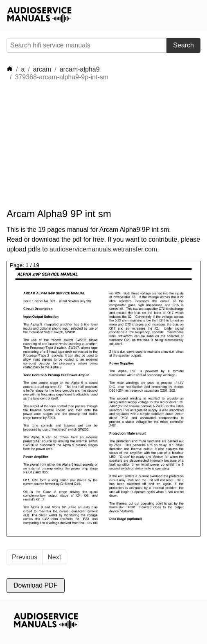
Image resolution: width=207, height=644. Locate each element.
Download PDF (36, 585)
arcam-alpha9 (80, 69)
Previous (25, 557)
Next (54, 557)
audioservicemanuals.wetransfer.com (103, 249)
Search (183, 45)
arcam (42, 69)
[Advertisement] (80, 145)
